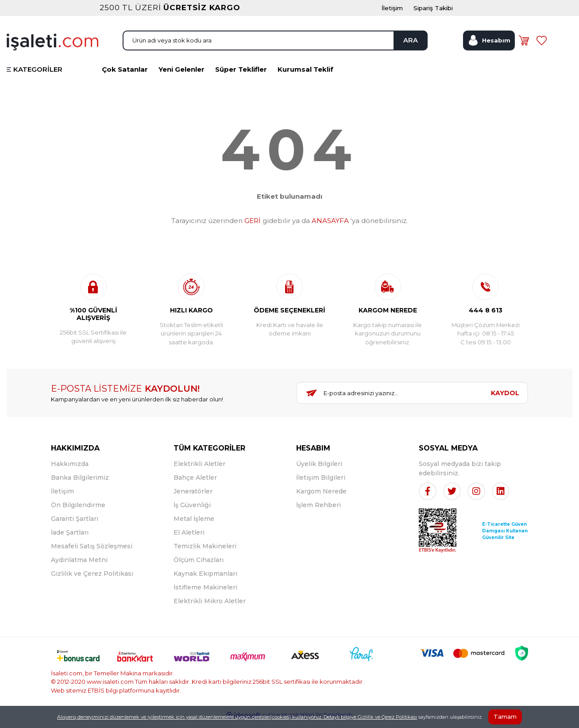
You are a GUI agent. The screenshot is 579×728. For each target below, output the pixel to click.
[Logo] (52, 46)
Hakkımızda (70, 470)
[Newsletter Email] (390, 400)
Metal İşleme (194, 525)
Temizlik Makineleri (205, 552)
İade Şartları (70, 539)
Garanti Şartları (75, 525)
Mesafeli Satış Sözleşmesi (92, 552)
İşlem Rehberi (318, 511)
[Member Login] (489, 46)
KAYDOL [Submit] (505, 400)
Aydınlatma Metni (79, 566)
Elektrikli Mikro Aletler (210, 607)
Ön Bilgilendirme (78, 511)
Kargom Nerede (321, 497)
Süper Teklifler (241, 76)
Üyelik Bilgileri (319, 470)
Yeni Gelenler (181, 76)
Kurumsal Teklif (305, 76)
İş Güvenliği (192, 511)
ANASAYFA (330, 227)
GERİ (253, 227)
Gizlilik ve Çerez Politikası (92, 580)
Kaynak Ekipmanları (205, 580)
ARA (408, 45)
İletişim (62, 497)
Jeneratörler (193, 497)
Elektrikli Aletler (199, 470)
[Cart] (525, 46)
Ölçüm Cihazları (199, 566)
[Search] (275, 46)
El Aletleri (189, 539)
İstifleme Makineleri (205, 593)
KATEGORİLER (38, 76)
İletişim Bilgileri (321, 484)
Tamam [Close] (505, 716)
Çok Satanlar (125, 76)
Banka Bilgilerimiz (80, 484)
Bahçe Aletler (195, 484)
